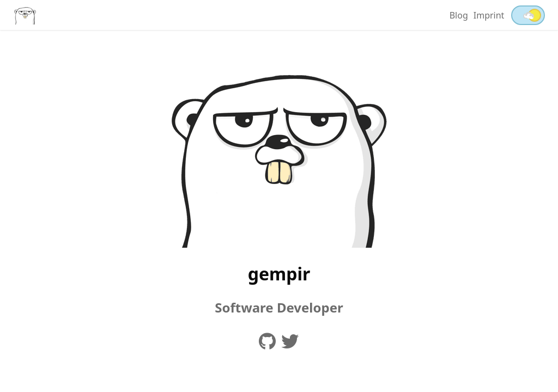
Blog (459, 15)
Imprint (489, 15)
